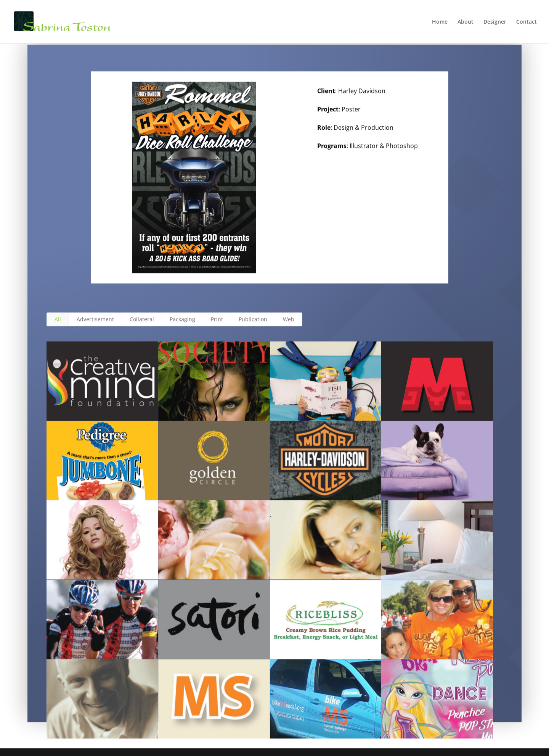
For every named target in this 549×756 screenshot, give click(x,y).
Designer (495, 22)
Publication (253, 326)
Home (440, 22)
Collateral (142, 326)
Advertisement (95, 326)
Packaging (182, 326)
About (466, 22)
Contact (527, 22)
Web (289, 326)
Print (217, 326)
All (58, 326)
